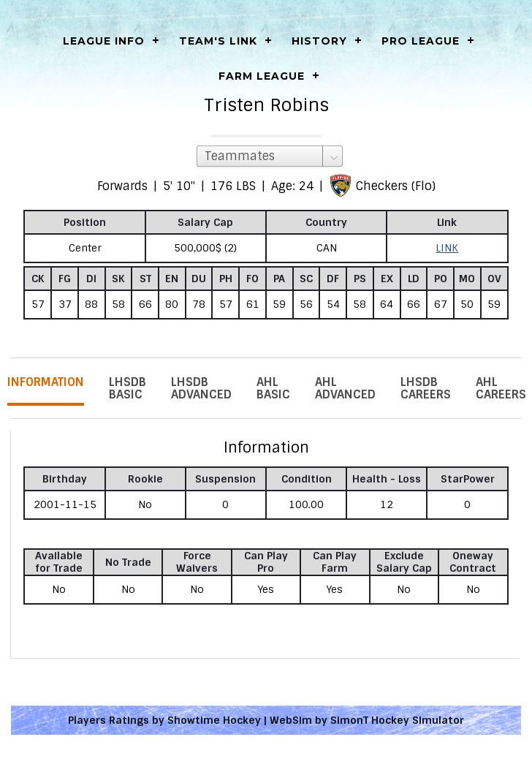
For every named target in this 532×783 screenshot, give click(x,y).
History (319, 41)
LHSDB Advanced (201, 388)
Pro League (421, 41)
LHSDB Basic (128, 388)
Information (46, 382)
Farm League (262, 76)
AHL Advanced (345, 388)
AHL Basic (273, 388)
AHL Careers (501, 388)
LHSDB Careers (426, 388)
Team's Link (218, 41)
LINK (447, 248)
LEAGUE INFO (104, 41)
